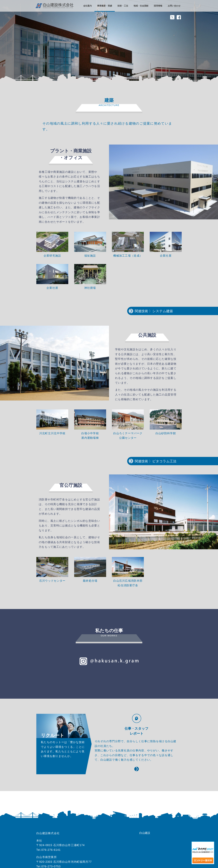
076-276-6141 (51, 850)
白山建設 (145, 833)
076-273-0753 (51, 866)
